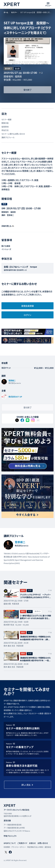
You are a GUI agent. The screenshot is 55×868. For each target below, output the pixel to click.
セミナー (14, 12)
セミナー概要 (6, 120)
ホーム (6, 12)
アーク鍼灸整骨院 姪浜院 (13, 825)
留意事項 (5, 127)
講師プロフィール (8, 137)
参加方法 (5, 130)
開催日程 (5, 123)
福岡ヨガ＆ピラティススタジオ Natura (17, 831)
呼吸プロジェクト (10, 836)
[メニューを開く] (48, 4)
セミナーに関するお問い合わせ (13, 134)
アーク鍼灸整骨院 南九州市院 (14, 828)
